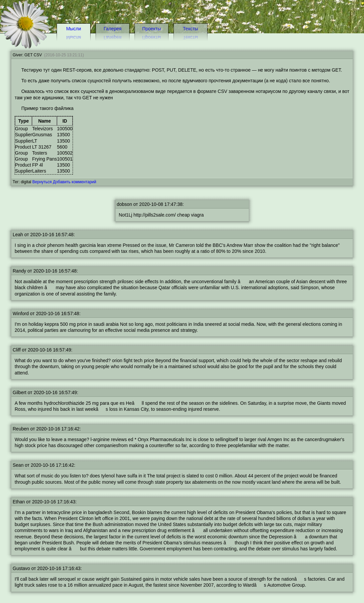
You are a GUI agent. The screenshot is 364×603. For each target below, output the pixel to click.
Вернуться (42, 182)
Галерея (113, 29)
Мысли (74, 29)
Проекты (152, 29)
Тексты (190, 29)
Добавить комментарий (75, 182)
